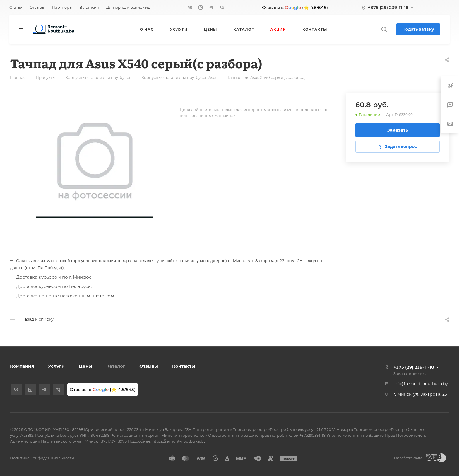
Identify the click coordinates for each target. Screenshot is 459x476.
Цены (85, 366)
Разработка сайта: (408, 458)
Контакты (184, 366)
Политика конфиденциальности (42, 458)
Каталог (116, 366)
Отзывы (149, 366)
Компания (22, 366)
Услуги (56, 366)
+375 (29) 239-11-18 (388, 7)
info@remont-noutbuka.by (421, 384)
